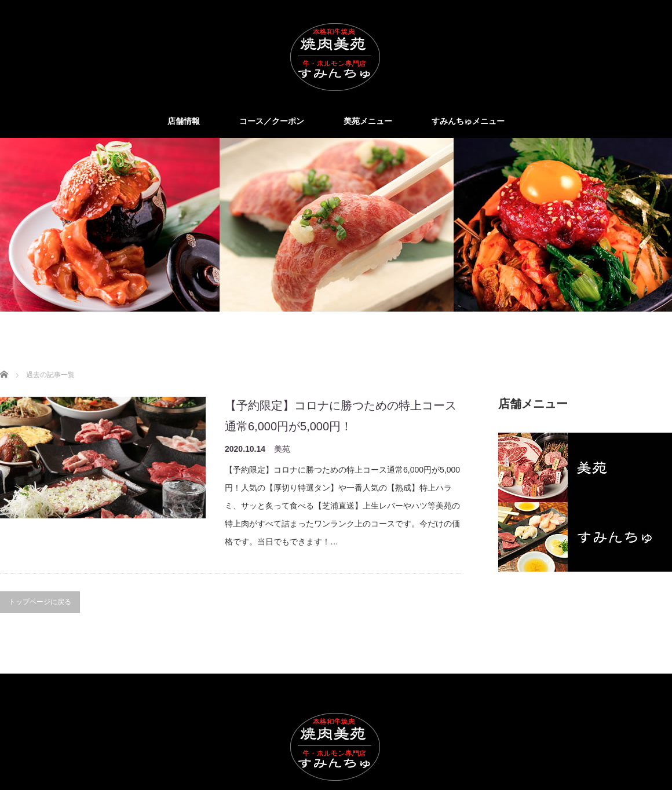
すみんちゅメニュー (468, 121)
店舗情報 (184, 121)
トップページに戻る (40, 602)
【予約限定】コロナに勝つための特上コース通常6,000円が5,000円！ (341, 416)
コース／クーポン (272, 121)
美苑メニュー (368, 121)
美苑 (282, 449)
